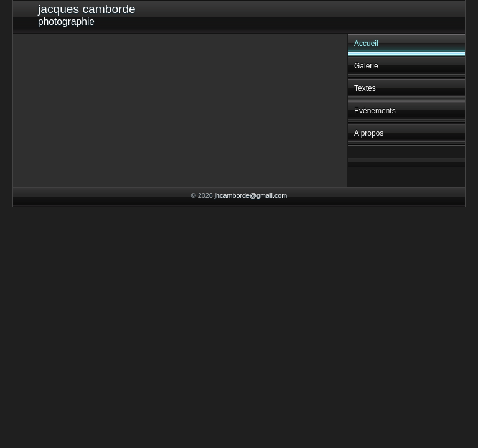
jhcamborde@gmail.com (251, 195)
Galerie (366, 66)
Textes (365, 88)
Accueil (366, 44)
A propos (369, 133)
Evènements (375, 111)
